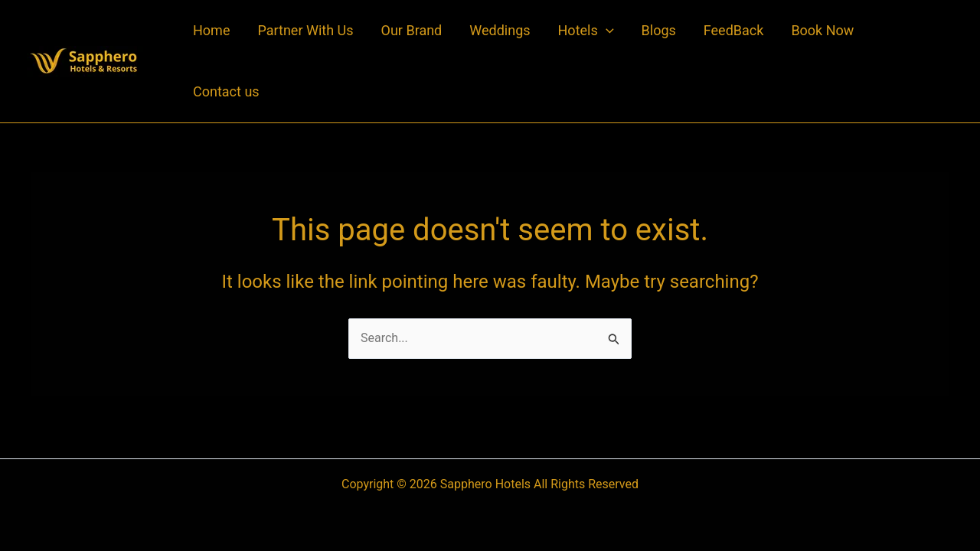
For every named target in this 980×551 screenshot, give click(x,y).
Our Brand (412, 30)
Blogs (659, 30)
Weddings (500, 30)
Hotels (586, 31)
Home (211, 30)
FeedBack (734, 30)
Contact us (226, 91)
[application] (606, 31)
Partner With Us (305, 30)
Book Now (822, 30)
